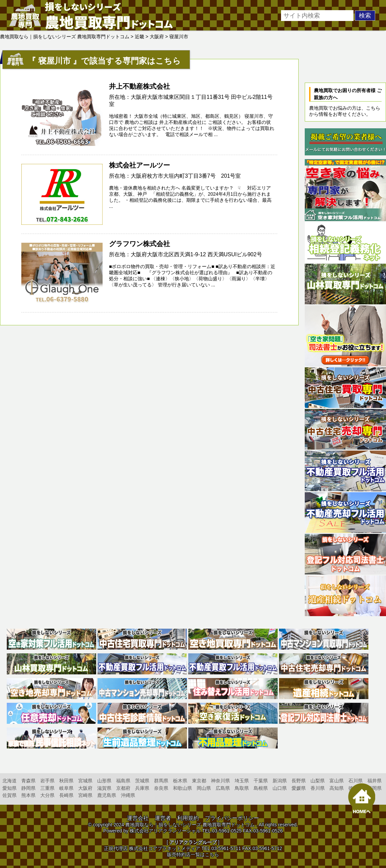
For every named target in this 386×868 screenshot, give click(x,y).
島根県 (261, 788)
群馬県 (161, 781)
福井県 (374, 781)
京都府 (123, 788)
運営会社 (138, 818)
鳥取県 (242, 788)
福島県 (123, 781)
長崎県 (66, 795)
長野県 (299, 781)
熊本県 (28, 795)
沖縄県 (128, 795)
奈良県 (161, 788)
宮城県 (85, 781)
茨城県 (142, 781)
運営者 (163, 818)
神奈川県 (220, 781)
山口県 (280, 788)
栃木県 (180, 781)
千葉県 (261, 781)
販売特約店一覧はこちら (193, 854)
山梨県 (318, 781)
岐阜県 (66, 788)
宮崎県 (85, 795)
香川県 (318, 788)
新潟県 (280, 781)
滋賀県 (104, 788)
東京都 (199, 781)
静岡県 (28, 788)
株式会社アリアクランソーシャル (165, 831)
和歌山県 (183, 788)
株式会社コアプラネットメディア (165, 848)
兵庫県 (142, 788)
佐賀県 (9, 795)
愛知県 (9, 788)
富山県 (337, 781)
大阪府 (85, 788)
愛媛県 (299, 788)
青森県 (28, 781)
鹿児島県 (107, 795)
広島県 (223, 788)
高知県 (337, 788)
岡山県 (204, 788)
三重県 (47, 788)
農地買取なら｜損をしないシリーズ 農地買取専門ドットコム (190, 825)
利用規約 (188, 818)
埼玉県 (242, 781)
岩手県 (47, 781)
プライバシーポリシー (232, 818)
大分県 (47, 795)
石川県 (356, 781)
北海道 (9, 781)
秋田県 (66, 781)
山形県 (104, 781)
